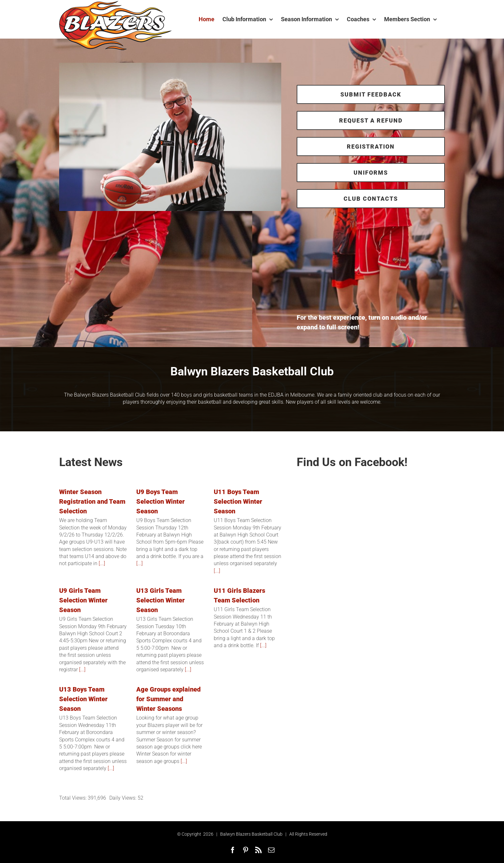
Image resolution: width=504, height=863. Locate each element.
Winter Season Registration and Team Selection (92, 501)
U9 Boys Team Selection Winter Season (161, 501)
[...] (101, 563)
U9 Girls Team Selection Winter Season (83, 600)
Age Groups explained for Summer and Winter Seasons (168, 699)
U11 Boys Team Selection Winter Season (238, 501)
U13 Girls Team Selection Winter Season (161, 600)
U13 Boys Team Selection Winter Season (83, 699)
